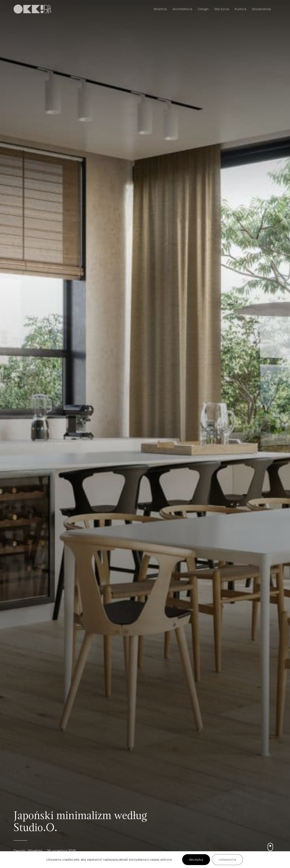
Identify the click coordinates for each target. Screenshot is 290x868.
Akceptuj (196, 860)
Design (203, 9)
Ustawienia (227, 860)
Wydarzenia (261, 9)
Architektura (182, 9)
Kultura (240, 9)
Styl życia (222, 9)
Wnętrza (160, 9)
